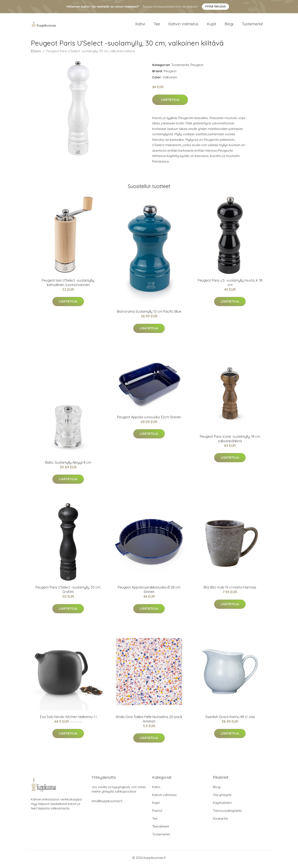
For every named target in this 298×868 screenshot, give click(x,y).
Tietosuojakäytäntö (227, 814)
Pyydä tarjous (216, 6)
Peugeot (197, 68)
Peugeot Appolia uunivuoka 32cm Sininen (149, 420)
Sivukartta (220, 821)
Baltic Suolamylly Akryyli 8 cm (68, 465)
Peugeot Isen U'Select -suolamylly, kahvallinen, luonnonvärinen (68, 286)
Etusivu (36, 54)
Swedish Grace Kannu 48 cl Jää (230, 720)
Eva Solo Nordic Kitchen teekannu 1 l (68, 720)
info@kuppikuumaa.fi (107, 804)
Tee (157, 25)
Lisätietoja (170, 103)
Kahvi (140, 25)
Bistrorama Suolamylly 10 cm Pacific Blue (149, 314)
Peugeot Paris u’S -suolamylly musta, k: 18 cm (230, 286)
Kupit (211, 25)
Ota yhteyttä (222, 798)
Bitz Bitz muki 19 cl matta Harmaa (230, 590)
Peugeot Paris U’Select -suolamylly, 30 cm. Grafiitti (68, 592)
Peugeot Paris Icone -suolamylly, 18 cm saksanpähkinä (230, 442)
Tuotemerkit (252, 25)
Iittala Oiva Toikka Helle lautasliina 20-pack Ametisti (149, 722)
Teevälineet (161, 829)
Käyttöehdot (222, 806)
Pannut (157, 814)
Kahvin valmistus (183, 25)
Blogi (229, 25)
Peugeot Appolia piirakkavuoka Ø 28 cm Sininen (149, 592)
